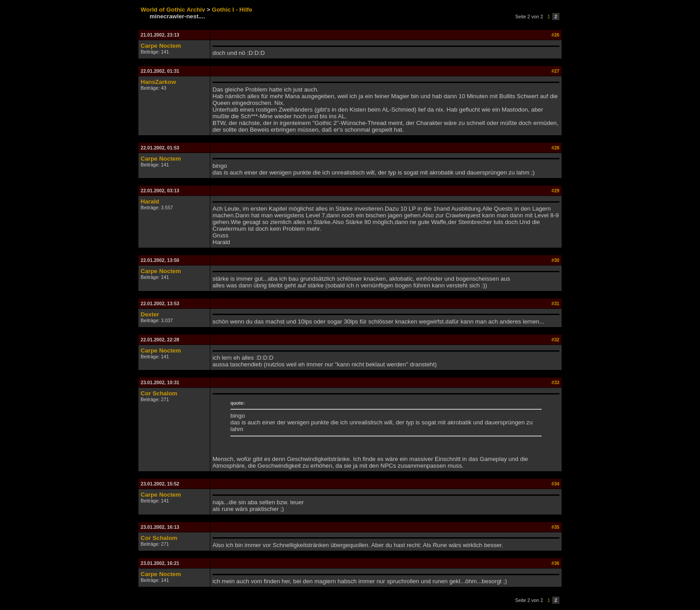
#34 (555, 484)
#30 (555, 260)
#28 (555, 148)
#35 (555, 527)
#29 (555, 191)
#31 (555, 303)
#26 (555, 35)
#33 (555, 382)
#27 (555, 71)
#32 (555, 340)
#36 (555, 563)
